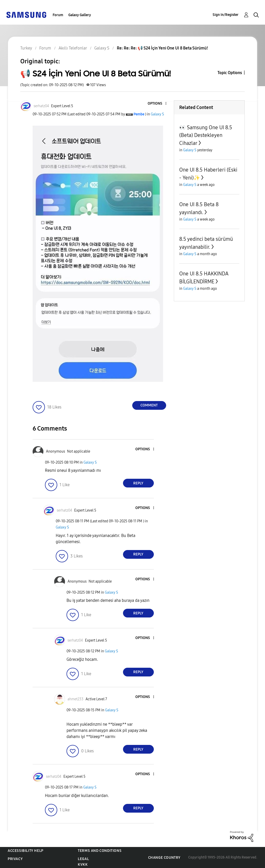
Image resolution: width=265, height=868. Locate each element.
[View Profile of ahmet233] (75, 699)
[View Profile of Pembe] (139, 114)
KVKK (83, 865)
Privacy (15, 859)
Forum (58, 15)
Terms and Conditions (100, 851)
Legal (83, 859)
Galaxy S (157, 114)
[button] (157, 104)
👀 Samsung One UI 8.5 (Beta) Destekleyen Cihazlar (206, 135)
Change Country (164, 858)
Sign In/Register (226, 15)
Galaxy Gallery (80, 15)
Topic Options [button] (230, 73)
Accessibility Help (26, 851)
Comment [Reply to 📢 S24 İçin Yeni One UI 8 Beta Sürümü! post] (149, 405)
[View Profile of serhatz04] (41, 106)
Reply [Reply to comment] (138, 483)
